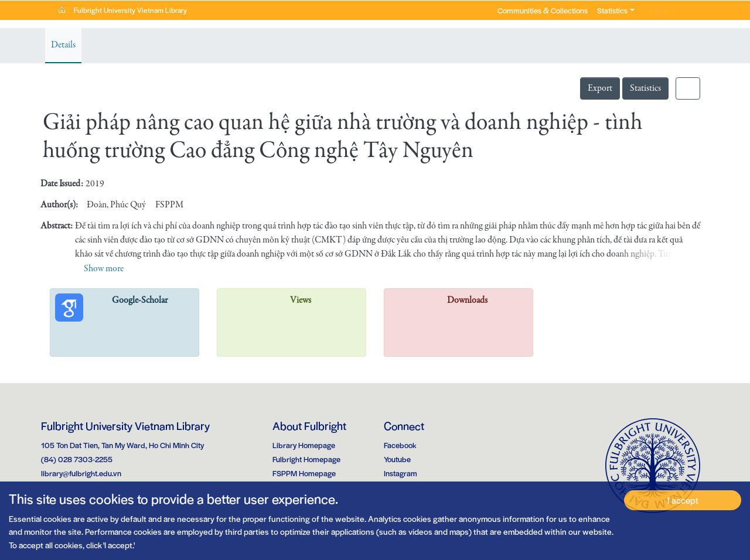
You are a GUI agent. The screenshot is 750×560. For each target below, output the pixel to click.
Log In (654, 11)
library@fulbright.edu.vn (81, 473)
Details (63, 45)
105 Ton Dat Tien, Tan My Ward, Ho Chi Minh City (122, 445)
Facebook (400, 445)
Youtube (397, 459)
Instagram (400, 473)
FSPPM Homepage (304, 473)
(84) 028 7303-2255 (77, 459)
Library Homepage (304, 445)
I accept (683, 500)
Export (600, 88)
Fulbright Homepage (306, 459)
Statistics (645, 88)
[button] (690, 11)
